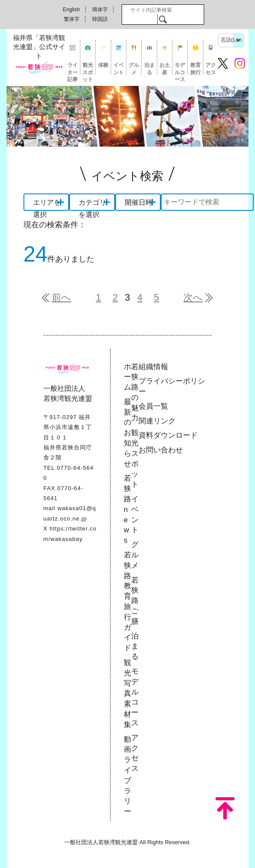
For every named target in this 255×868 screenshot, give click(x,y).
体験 (103, 65)
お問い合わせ (161, 450)
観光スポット (88, 68)
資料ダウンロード (168, 435)
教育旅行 (195, 68)
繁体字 (72, 19)
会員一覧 (153, 406)
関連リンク (157, 421)
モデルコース (180, 68)
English (71, 10)
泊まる (149, 68)
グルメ (134, 68)
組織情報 (153, 367)
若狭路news (127, 509)
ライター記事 (73, 68)
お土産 (165, 68)
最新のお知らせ (127, 433)
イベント (119, 68)
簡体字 (100, 10)
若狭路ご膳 (135, 601)
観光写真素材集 (127, 694)
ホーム (127, 377)
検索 (163, 19)
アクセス (211, 68)
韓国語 (100, 19)
